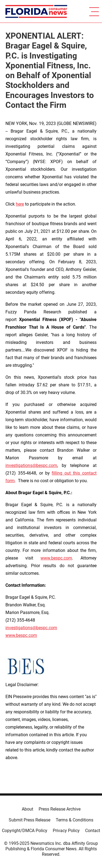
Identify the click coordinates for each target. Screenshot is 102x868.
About (27, 809)
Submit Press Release (30, 820)
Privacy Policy (66, 831)
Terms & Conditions (75, 820)
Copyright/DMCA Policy (25, 831)
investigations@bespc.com (31, 465)
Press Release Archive (60, 809)
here (20, 204)
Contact (93, 831)
